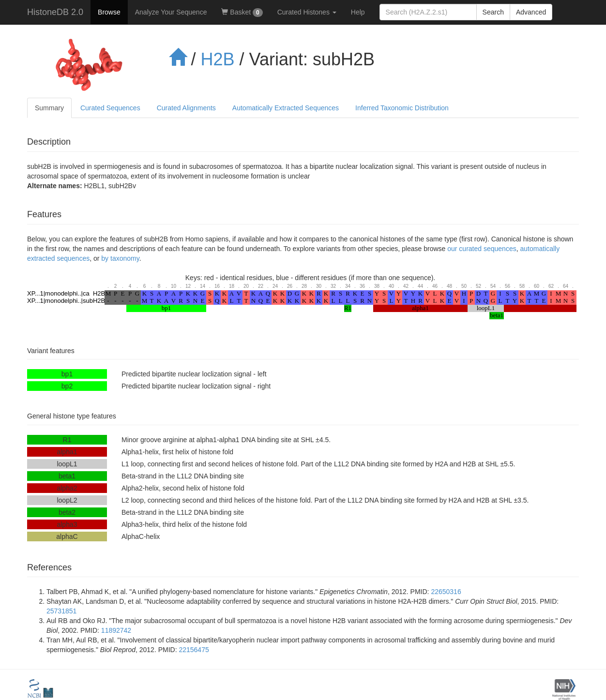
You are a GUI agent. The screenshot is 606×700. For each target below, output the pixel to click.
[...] (428, 12)
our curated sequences (482, 249)
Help (358, 12)
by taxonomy (120, 258)
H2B (218, 59)
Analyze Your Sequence (171, 12)
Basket (242, 13)
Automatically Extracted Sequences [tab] (286, 108)
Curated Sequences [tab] (110, 108)
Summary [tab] (49, 108)
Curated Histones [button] (307, 12)
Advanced (531, 12)
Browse (109, 12)
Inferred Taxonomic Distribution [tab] (402, 108)
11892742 (116, 630)
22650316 (446, 592)
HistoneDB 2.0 (55, 12)
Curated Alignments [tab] (186, 108)
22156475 (194, 650)
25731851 (61, 611)
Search (493, 12)
